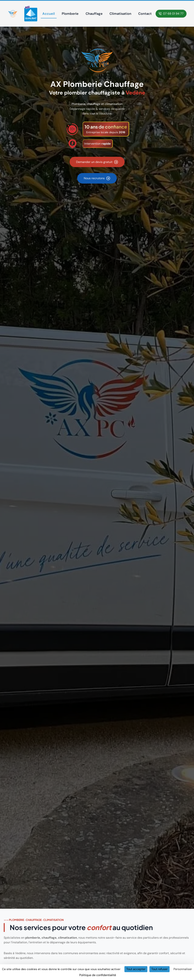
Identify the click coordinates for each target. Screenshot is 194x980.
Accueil (49, 14)
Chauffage (94, 14)
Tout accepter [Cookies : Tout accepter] (136, 969)
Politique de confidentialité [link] (98, 975)
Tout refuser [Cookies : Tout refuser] (159, 969)
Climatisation (120, 14)
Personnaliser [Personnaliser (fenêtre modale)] (183, 969)
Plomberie (70, 14)
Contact (145, 14)
